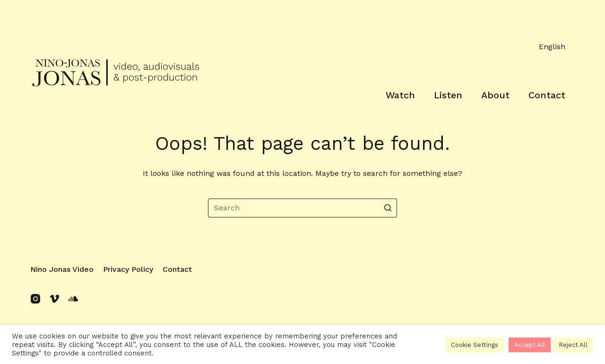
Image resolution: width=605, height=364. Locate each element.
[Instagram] (35, 299)
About (495, 95)
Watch (400, 95)
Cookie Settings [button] (475, 345)
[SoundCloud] (73, 299)
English (552, 47)
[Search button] (388, 208)
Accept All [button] (530, 345)
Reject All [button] (573, 345)
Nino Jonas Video (62, 269)
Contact (547, 95)
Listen (448, 95)
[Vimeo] (54, 299)
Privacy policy (128, 269)
